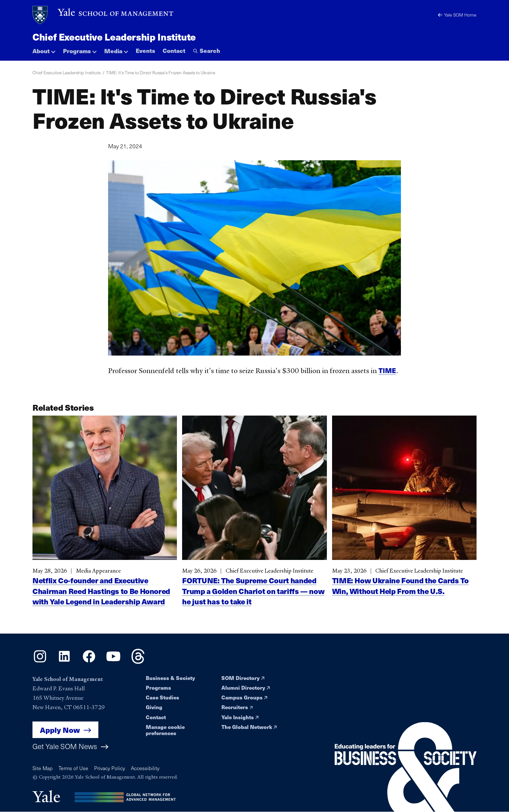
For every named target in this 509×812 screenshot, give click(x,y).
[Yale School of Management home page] (103, 15)
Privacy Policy (110, 768)
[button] (44, 49)
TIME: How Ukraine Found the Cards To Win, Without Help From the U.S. (400, 593)
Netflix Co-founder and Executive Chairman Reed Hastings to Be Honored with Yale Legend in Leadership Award (101, 598)
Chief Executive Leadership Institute (114, 37)
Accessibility (145, 768)
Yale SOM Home (457, 15)
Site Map (43, 768)
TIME (387, 374)
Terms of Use (73, 768)
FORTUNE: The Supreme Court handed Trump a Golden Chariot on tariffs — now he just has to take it (253, 598)
